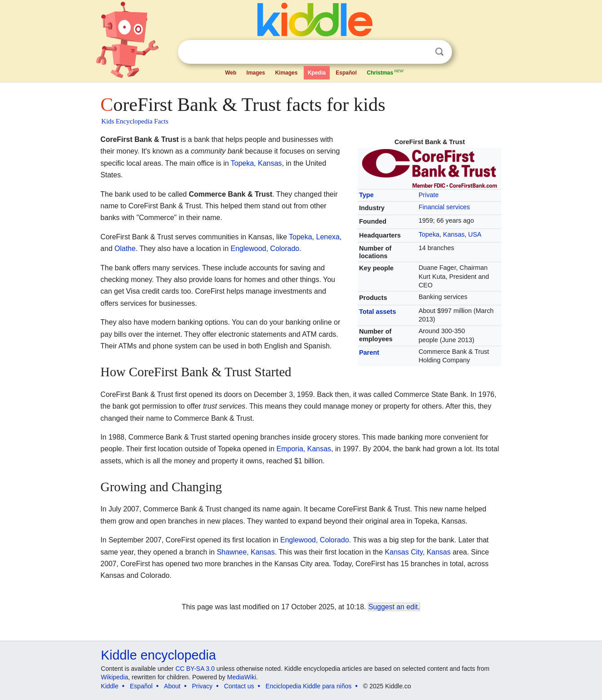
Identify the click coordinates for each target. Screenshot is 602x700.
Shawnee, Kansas (246, 552)
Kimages (286, 73)
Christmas (385, 72)
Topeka (429, 234)
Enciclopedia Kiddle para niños (308, 686)
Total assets (377, 312)
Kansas (454, 234)
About (172, 686)
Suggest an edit (393, 607)
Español (346, 73)
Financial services (444, 207)
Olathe (125, 249)
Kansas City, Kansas (418, 552)
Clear (421, 52)
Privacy (202, 686)
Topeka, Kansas (257, 163)
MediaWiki (242, 677)
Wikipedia (115, 677)
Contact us (239, 686)
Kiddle (110, 686)
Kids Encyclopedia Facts (135, 121)
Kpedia (317, 73)
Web (231, 73)
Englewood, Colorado (265, 249)
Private (429, 195)
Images (256, 73)
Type (366, 195)
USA (475, 234)
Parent (369, 352)
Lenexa (328, 237)
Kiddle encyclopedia (159, 655)
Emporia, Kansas (304, 449)
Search (439, 52)
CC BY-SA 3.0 (195, 669)
